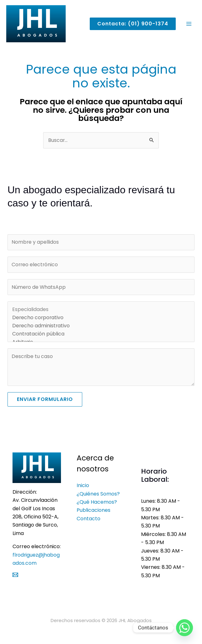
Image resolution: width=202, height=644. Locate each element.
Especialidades (101, 313)
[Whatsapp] (184, 628)
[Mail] (15, 578)
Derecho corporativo (101, 321)
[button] (130, 25)
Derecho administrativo (101, 329)
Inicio (83, 488)
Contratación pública (101, 337)
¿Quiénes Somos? (98, 497)
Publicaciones (93, 514)
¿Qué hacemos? (97, 505)
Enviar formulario (45, 402)
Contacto (88, 522)
